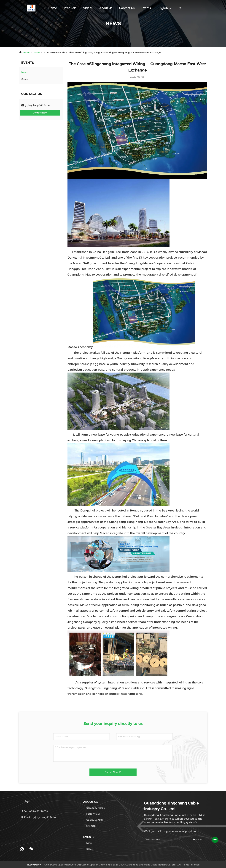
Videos (88, 8)
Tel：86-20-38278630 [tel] (34, 811)
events (146, 8)
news (37, 53)
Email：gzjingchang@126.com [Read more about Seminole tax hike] (40, 817)
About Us (106, 8)
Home (53, 8)
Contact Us (127, 8)
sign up (197, 839)
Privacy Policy (33, 865)
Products (70, 8)
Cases (24, 79)
